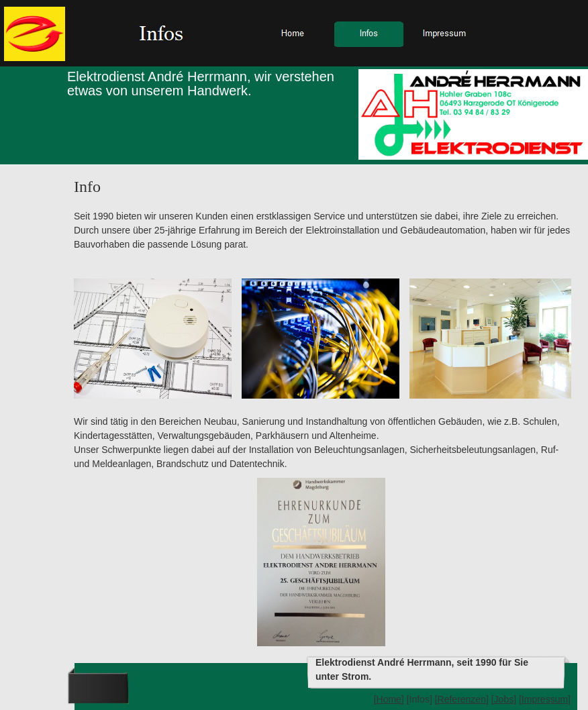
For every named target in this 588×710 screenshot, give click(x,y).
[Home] (389, 699)
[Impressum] (545, 699)
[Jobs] (504, 699)
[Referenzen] (462, 699)
